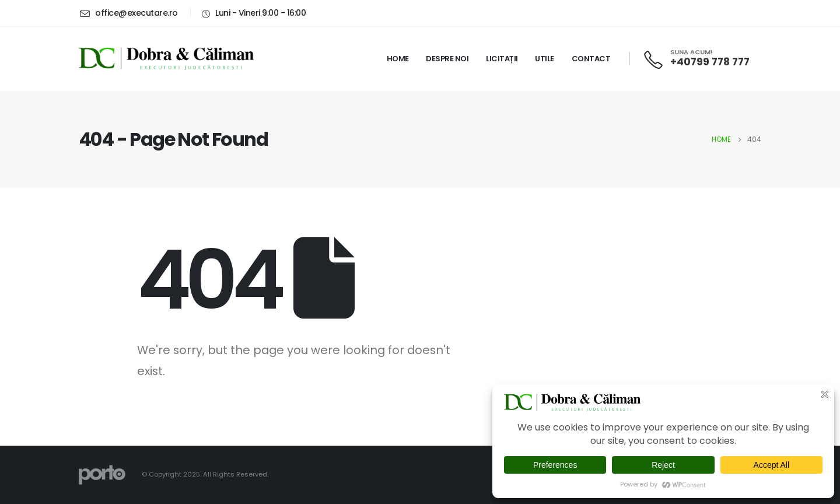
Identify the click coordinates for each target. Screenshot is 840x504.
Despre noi (447, 59)
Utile (545, 59)
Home (398, 59)
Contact (591, 59)
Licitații (502, 59)
